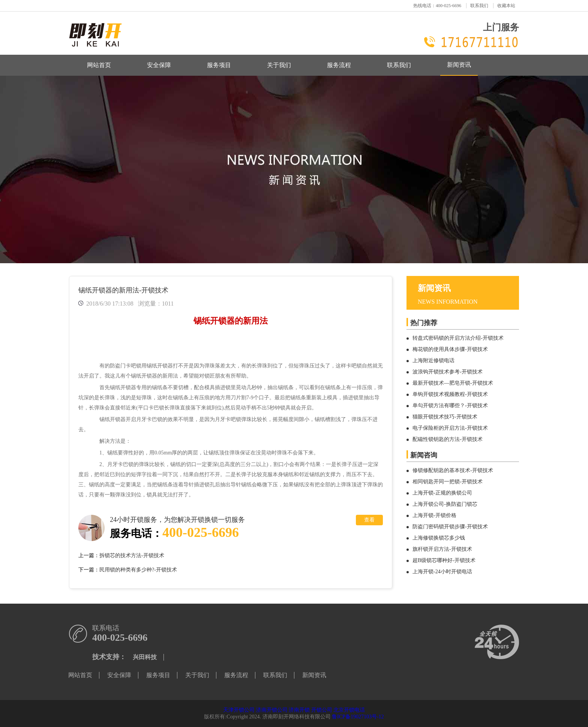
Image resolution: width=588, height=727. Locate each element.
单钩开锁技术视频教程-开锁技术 (450, 394)
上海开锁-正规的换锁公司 (442, 493)
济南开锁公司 (272, 710)
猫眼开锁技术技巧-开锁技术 (445, 417)
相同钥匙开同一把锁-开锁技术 (448, 482)
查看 (369, 520)
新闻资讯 (459, 65)
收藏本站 (506, 6)
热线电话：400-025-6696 (437, 6)
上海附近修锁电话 (433, 361)
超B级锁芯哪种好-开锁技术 (444, 560)
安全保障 (159, 65)
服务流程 (339, 65)
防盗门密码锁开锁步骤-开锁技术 (450, 527)
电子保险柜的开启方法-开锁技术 (450, 428)
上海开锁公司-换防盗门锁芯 (445, 504)
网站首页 (99, 65)
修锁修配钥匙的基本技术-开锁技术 (453, 470)
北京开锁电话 (349, 710)
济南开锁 (299, 710)
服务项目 (219, 65)
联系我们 (479, 6)
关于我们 (279, 65)
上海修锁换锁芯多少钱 (439, 538)
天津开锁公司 (239, 710)
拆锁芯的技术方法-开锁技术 (132, 555)
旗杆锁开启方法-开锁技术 (442, 549)
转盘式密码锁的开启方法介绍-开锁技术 (458, 338)
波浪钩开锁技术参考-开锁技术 (448, 372)
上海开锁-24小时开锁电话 (442, 572)
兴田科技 (145, 657)
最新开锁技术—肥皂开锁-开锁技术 (453, 383)
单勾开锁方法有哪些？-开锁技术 (450, 405)
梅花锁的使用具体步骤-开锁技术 (450, 349)
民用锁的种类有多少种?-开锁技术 (138, 570)
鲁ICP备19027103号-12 (358, 717)
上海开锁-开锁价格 (434, 515)
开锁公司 (322, 710)
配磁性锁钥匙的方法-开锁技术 (448, 439)
